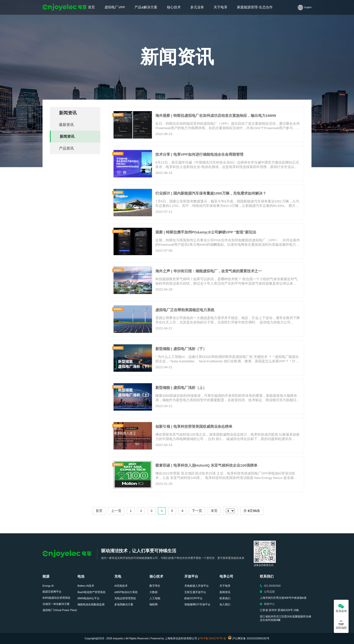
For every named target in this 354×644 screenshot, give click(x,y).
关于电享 (225, 586)
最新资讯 (66, 125)
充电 (118, 576)
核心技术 (156, 576)
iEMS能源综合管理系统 (56, 598)
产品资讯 (66, 148)
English (308, 7)
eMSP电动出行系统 (126, 592)
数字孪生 (155, 586)
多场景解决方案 (124, 604)
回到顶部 (341, 628)
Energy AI (48, 586)
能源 (46, 576)
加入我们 (225, 604)
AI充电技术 (121, 586)
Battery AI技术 (86, 586)
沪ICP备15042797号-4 (212, 638)
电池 (81, 576)
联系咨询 (341, 611)
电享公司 (226, 576)
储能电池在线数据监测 (91, 604)
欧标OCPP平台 (193, 598)
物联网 (154, 604)
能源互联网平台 (52, 592)
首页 (99, 511)
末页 (214, 511)
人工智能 (155, 598)
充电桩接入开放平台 (197, 586)
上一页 (116, 511)
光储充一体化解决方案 (56, 604)
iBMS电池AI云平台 (88, 598)
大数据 (154, 592)
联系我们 (225, 598)
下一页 (197, 511)
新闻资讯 (67, 136)
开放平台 (191, 576)
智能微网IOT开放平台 (197, 604)
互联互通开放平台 (195, 592)
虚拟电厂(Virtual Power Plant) (60, 610)
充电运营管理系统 (125, 598)
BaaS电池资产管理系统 (91, 592)
